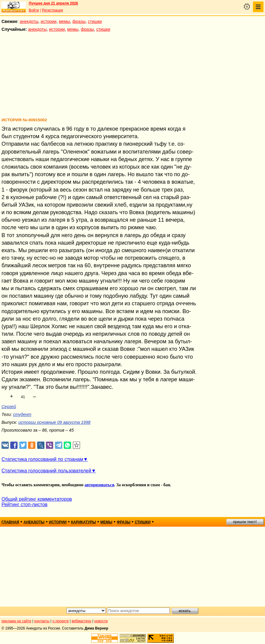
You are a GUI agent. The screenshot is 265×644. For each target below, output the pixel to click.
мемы (65, 21)
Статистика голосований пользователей (46, 471)
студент (22, 414)
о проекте (61, 621)
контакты (42, 621)
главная (10, 522)
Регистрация (52, 10)
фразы (79, 21)
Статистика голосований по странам (42, 459)
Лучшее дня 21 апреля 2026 (53, 3)
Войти (34, 10)
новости (101, 621)
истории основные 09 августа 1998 (54, 422)
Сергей (9, 407)
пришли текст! (245, 522)
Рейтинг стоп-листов (24, 504)
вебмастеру (81, 621)
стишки (95, 21)
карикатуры (84, 522)
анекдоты (29, 21)
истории (49, 21)
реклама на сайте (16, 621)
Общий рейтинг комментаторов (37, 499)
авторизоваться (99, 485)
